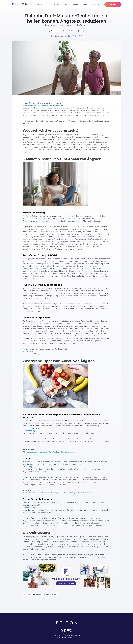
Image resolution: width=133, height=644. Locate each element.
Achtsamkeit (67, 10)
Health (76, 4)
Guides (66, 4)
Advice (40, 4)
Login (100, 4)
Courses (53, 4)
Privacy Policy (61, 637)
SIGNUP (113, 4)
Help (93, 4)
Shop (85, 4)
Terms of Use (72, 637)
